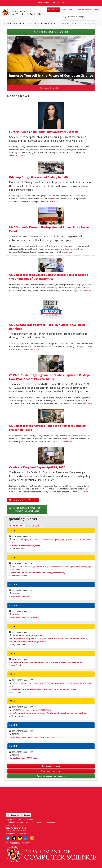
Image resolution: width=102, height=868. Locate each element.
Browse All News (17, 500)
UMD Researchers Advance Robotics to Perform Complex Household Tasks (47, 428)
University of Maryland (51, 3)
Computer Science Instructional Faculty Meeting (32, 737)
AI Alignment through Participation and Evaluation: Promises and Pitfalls (43, 689)
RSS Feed (33, 500)
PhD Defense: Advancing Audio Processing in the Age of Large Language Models (46, 662)
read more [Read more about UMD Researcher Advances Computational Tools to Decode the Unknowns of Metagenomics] (86, 290)
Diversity (81, 24)
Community (67, 24)
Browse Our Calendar (51, 766)
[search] (79, 17)
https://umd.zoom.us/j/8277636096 (36, 710)
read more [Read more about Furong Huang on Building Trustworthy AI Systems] (21, 155)
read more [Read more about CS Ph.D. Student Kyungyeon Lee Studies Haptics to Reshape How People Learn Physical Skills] (88, 403)
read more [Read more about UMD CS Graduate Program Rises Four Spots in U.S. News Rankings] (35, 349)
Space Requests (84, 9)
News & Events (50, 24)
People (7, 24)
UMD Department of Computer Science (23, 13)
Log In (96, 9)
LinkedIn (26, 838)
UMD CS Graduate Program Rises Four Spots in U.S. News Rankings (47, 327)
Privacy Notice (28, 843)
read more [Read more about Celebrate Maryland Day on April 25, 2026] (84, 492)
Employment (54, 10)
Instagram (20, 838)
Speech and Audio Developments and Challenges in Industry (37, 573)
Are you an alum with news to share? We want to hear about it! (27, 509)
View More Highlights (51, 88)
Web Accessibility (13, 843)
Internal (72, 9)
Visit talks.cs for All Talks (51, 771)
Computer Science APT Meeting (24, 617)
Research (19, 24)
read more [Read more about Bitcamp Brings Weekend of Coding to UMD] (54, 202)
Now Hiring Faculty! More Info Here (51, 32)
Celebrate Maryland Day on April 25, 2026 (37, 467)
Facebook (8, 838)
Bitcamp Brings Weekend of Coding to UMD (38, 177)
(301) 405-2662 (23, 833)
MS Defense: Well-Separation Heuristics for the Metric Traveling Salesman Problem (48, 713)
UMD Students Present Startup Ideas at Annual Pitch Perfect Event (50, 229)
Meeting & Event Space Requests (51, 776)
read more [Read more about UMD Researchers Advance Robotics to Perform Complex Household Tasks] (67, 442)
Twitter (14, 838)
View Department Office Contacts (19, 815)
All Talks (34, 526)
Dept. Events (18, 526)
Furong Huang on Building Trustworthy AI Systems (44, 132)
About (64, 9)
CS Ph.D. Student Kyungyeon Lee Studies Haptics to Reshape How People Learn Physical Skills (50, 377)
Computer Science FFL (20, 596)
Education (33, 24)
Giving (92, 24)
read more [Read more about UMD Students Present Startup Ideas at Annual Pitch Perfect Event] (68, 252)
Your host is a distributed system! (25, 546)
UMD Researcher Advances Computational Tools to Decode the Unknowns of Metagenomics (49, 277)
